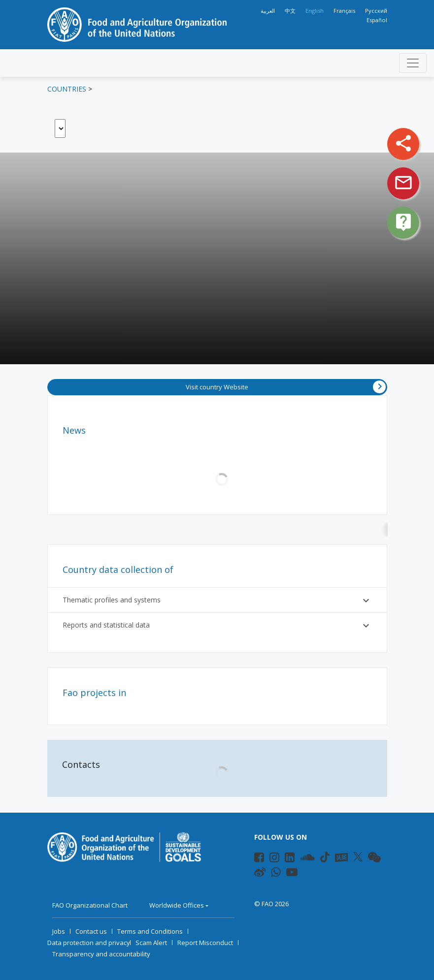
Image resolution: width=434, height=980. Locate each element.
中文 (290, 11)
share (403, 143)
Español (377, 20)
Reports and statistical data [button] (217, 626)
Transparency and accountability (101, 954)
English (315, 11)
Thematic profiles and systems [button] (217, 601)
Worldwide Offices (177, 905)
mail (403, 183)
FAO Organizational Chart (90, 905)
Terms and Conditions (150, 931)
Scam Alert (151, 943)
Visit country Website (286, 387)
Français (344, 11)
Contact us (91, 931)
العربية (268, 11)
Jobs (59, 931)
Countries (67, 89)
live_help (403, 222)
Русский (376, 11)
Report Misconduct (205, 943)
